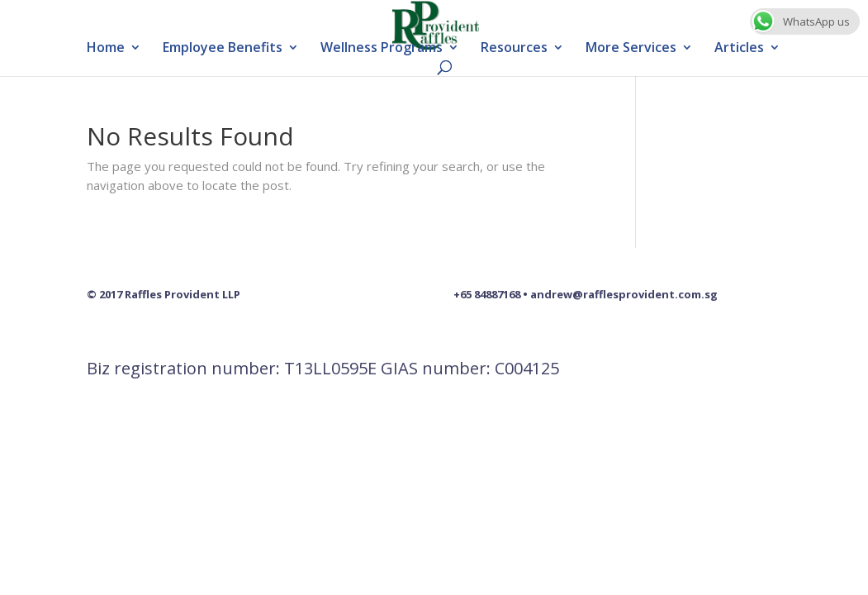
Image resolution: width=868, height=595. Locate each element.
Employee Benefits (223, 49)
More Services (631, 49)
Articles (739, 49)
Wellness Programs (382, 49)
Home (106, 49)
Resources (514, 49)
